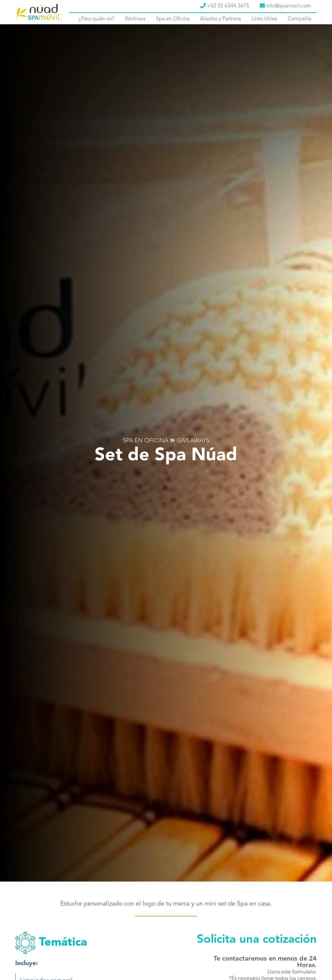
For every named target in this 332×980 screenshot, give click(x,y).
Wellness (135, 19)
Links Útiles (264, 19)
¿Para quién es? (96, 19)
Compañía (299, 19)
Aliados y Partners (220, 19)
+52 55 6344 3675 (225, 6)
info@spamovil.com (285, 6)
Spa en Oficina (173, 19)
